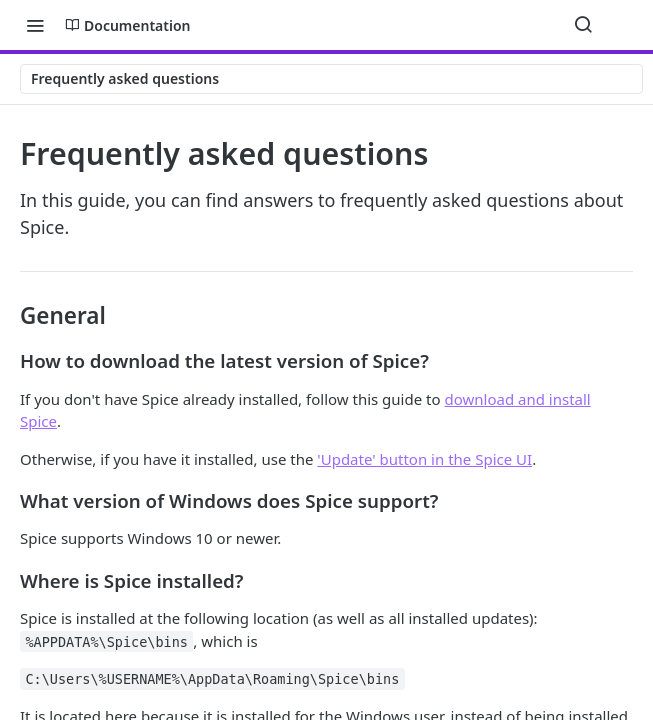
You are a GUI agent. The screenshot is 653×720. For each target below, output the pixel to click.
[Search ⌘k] (583, 25)
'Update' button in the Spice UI (424, 459)
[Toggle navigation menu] (35, 25)
